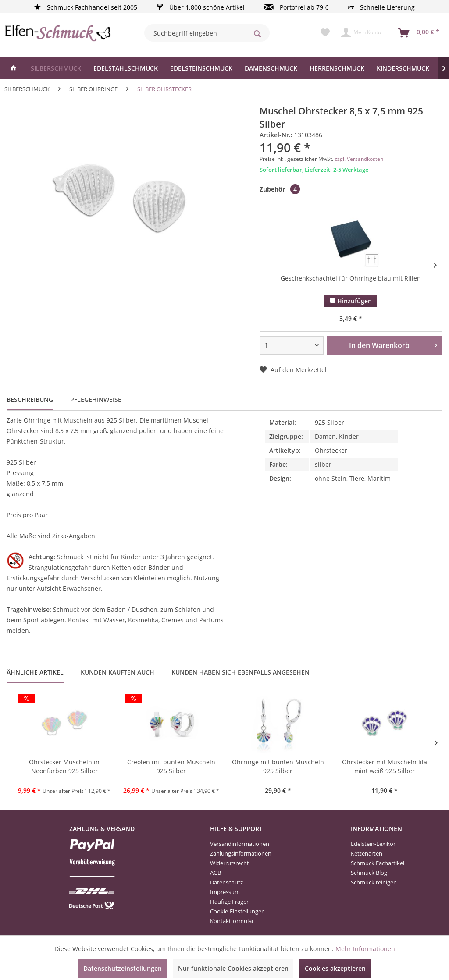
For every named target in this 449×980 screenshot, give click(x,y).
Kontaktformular (232, 921)
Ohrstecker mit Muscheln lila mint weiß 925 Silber (385, 766)
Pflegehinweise (96, 399)
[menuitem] (207, 33)
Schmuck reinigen (374, 882)
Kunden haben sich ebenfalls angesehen (241, 672)
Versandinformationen (240, 844)
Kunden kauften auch (118, 672)
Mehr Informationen (365, 949)
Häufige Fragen (230, 902)
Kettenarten (367, 853)
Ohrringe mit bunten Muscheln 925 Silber (278, 766)
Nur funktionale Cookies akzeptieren (233, 968)
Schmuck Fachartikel (378, 863)
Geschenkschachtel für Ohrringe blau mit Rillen (351, 278)
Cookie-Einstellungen (237, 911)
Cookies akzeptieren (335, 968)
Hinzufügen (351, 301)
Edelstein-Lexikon (374, 844)
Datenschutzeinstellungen (123, 968)
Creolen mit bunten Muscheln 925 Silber (171, 766)
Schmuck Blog (369, 873)
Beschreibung (30, 399)
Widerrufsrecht (230, 863)
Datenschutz (226, 882)
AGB (216, 873)
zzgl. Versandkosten (359, 159)
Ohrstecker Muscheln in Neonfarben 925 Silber (64, 766)
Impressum (225, 892)
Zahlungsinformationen (241, 853)
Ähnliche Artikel (35, 672)
